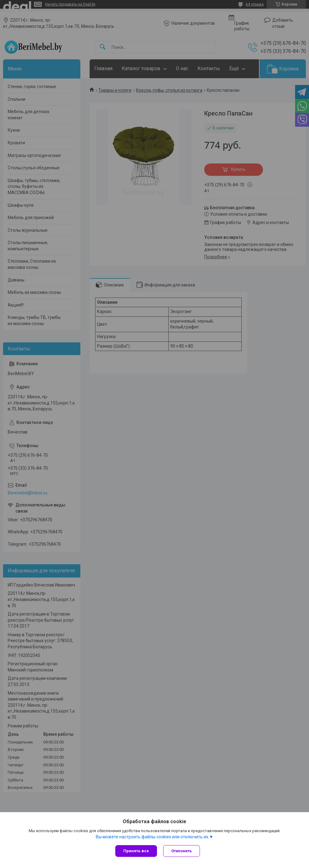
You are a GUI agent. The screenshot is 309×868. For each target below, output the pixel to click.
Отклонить (182, 851)
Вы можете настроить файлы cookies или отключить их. (152, 837)
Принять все (136, 851)
